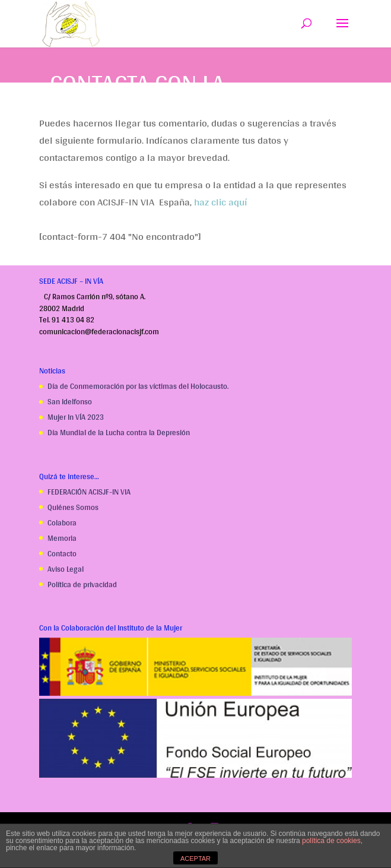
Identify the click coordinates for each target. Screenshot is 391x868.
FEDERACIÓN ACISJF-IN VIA (89, 492)
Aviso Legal (66, 569)
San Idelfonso (70, 402)
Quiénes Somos (73, 507)
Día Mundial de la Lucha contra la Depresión (119, 433)
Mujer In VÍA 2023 (76, 417)
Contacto (62, 554)
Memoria (62, 538)
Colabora (62, 523)
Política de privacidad (82, 585)
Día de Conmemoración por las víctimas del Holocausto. (138, 386)
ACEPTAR (195, 859)
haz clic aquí (221, 202)
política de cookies (331, 841)
